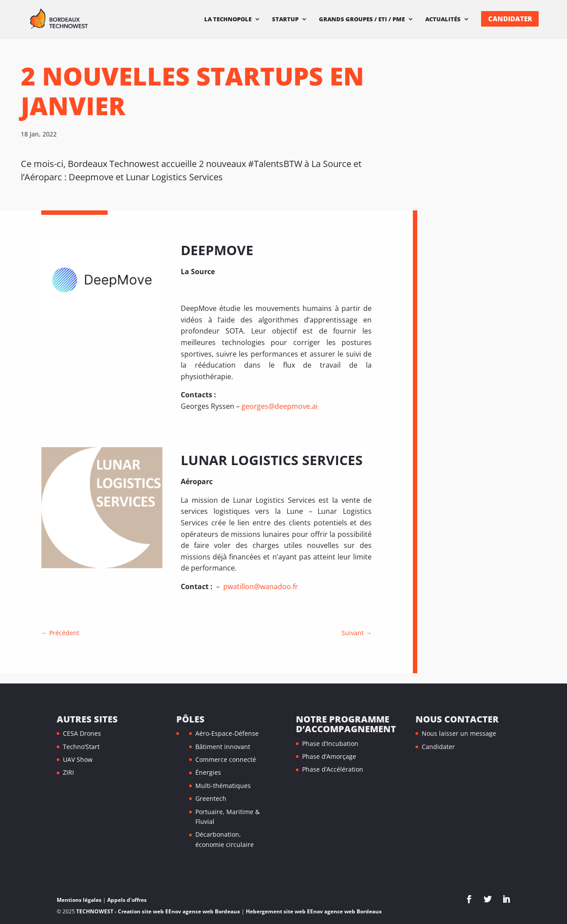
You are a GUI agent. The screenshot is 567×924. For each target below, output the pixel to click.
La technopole (228, 19)
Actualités (443, 19)
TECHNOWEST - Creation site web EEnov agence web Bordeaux (158, 911)
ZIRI (68, 772)
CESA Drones (82, 733)
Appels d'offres (127, 900)
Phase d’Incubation (330, 743)
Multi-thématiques (223, 786)
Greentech (211, 798)
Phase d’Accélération (333, 769)
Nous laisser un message (459, 733)
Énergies (208, 772)
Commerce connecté (226, 759)
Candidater (510, 19)
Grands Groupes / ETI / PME (362, 19)
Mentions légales (79, 900)
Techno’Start (81, 747)
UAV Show (78, 759)
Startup (285, 19)
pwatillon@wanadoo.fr (260, 586)
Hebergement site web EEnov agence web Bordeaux (314, 911)
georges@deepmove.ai (280, 406)
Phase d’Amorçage (329, 756)
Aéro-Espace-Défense (227, 733)
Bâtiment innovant (223, 747)
